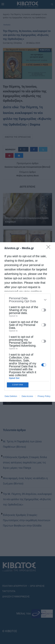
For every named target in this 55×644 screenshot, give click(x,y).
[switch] (44, 310)
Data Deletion (11, 396)
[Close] (49, 248)
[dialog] (27, 322)
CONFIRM (18, 385)
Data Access (27, 396)
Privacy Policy (44, 396)
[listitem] (27, 300)
